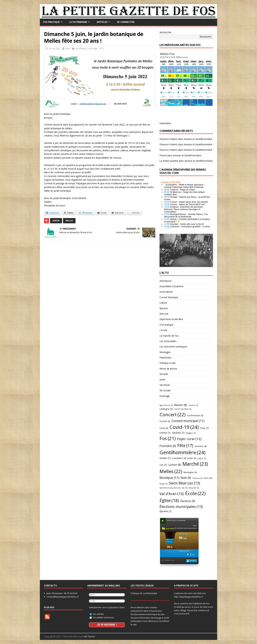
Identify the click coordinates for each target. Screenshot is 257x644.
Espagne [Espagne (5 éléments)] (191, 433)
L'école (163, 330)
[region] (186, 250)
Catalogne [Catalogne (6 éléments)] (166, 409)
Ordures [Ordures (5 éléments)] (197, 478)
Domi (67, 48)
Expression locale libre (171, 319)
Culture (163, 303)
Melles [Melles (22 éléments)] (171, 471)
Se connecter (126, 22)
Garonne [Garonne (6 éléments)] (201, 446)
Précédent (164, 250)
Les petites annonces (102, 617)
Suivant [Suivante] (209, 250)
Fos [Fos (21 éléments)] (168, 438)
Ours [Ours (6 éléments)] (208, 478)
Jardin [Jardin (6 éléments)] (192, 458)
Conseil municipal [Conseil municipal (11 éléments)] (188, 421)
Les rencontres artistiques (173, 347)
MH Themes (90, 637)
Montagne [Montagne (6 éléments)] (190, 472)
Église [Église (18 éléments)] (169, 500)
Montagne (165, 352)
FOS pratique (51, 22)
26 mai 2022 (54, 48)
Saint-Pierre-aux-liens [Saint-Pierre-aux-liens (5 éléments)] (170, 488)
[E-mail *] (107, 601)
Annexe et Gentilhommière (198, 139)
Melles (69, 221)
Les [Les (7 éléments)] (163, 465)
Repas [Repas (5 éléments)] (163, 484)
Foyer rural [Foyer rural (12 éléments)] (189, 439)
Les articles (97, 614)
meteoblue (165, 123)
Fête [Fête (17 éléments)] (185, 445)
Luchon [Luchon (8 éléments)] (175, 465)
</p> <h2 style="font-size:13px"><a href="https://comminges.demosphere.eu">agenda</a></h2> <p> (186, 204)
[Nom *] (107, 595)
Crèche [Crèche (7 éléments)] (165, 433)
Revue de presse (168, 369)
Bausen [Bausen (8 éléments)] (181, 405)
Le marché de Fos (169, 336)
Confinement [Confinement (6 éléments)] (195, 415)
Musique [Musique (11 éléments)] (169, 478)
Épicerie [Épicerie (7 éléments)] (166, 511)
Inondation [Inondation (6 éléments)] (179, 458)
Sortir (162, 380)
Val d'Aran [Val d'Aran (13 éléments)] (172, 494)
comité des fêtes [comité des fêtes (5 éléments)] (183, 409)
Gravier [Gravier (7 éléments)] (165, 458)
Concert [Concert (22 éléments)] (172, 415)
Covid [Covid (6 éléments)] (164, 428)
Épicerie (164, 308)
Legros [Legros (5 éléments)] (202, 458)
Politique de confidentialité (144, 593)
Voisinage (92, 48)
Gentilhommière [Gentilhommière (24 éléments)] (182, 452)
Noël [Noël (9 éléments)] (186, 478)
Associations (166, 292)
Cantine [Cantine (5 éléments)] (193, 405)
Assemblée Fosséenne (171, 286)
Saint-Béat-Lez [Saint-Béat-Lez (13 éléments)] (184, 483)
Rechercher (166, 32)
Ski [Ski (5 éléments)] (185, 488)
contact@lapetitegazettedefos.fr (63, 597)
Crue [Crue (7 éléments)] (204, 428)
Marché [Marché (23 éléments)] (195, 464)
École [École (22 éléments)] (195, 493)
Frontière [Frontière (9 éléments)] (168, 446)
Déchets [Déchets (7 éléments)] (178, 433)
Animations (81, 48)
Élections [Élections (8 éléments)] (188, 501)
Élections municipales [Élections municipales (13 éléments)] (181, 507)
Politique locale (168, 363)
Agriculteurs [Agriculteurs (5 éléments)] (166, 405)
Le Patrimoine (78, 22)
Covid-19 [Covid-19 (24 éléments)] (184, 427)
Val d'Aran (165, 385)
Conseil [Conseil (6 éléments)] (165, 421)
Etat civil (164, 314)
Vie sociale (165, 390)
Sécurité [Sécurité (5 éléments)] (194, 488)
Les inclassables (168, 341)
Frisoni (163, 155)
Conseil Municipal (169, 297)
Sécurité (164, 374)
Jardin (56, 221)
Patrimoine (165, 358)
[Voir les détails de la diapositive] (186, 250)
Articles (102, 22)
